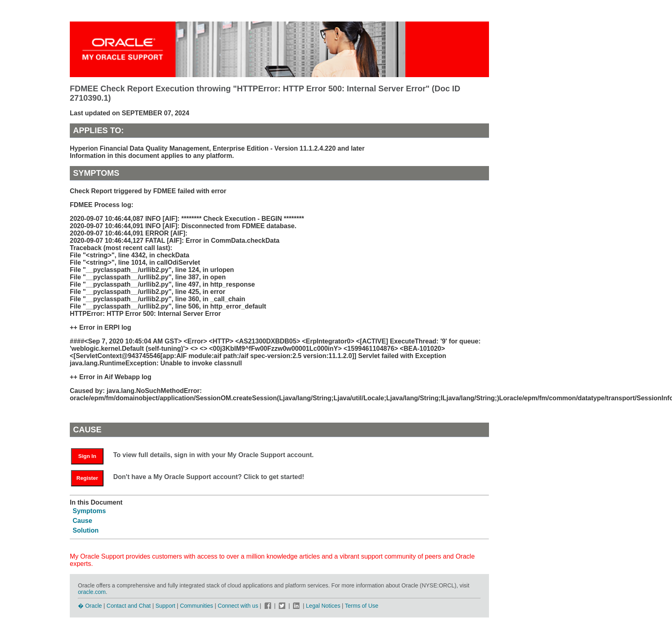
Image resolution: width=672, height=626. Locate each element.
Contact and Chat (129, 606)
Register (87, 478)
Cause (82, 521)
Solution (86, 530)
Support (165, 606)
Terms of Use (362, 606)
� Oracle (90, 606)
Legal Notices (323, 606)
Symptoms (89, 511)
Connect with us (239, 606)
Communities (196, 606)
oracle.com (92, 592)
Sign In (87, 456)
